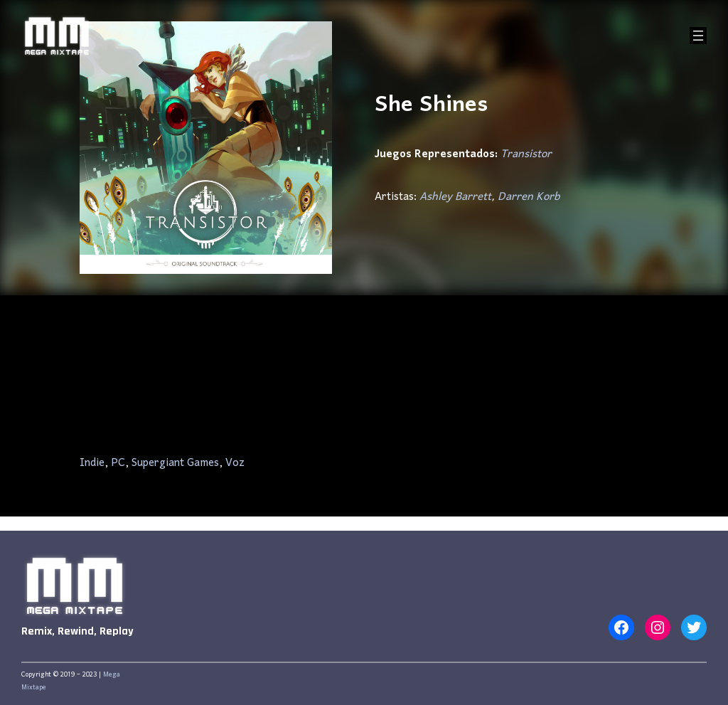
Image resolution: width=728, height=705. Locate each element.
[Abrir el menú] (698, 36)
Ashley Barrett (455, 197)
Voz (235, 463)
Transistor (526, 154)
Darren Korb (529, 197)
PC (118, 463)
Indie (92, 463)
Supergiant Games (175, 463)
